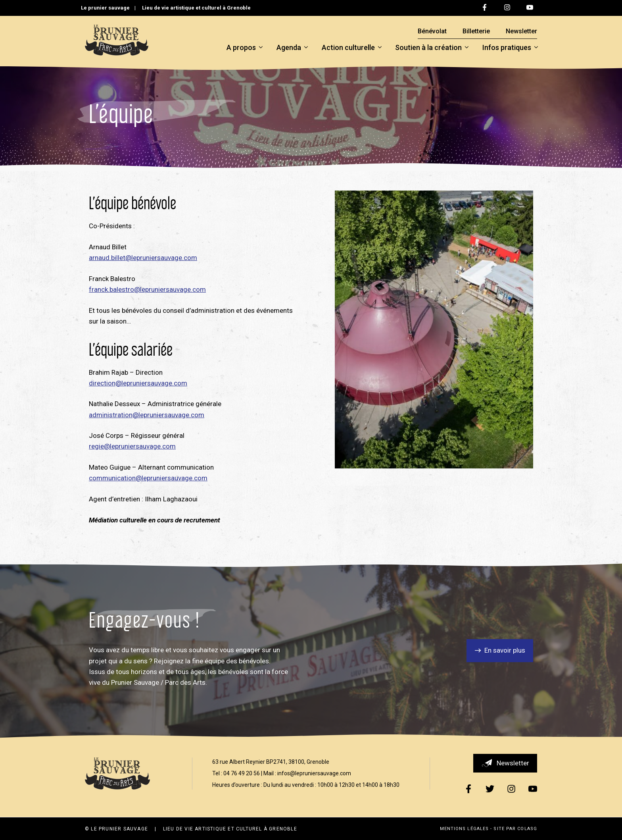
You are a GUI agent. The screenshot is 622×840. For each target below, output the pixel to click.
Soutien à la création (432, 48)
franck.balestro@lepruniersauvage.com (147, 289)
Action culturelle (352, 48)
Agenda (292, 48)
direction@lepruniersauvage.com (138, 383)
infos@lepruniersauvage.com (314, 773)
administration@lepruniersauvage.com (147, 415)
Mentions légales (465, 829)
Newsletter (521, 31)
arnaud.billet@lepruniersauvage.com (143, 258)
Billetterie (476, 31)
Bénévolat (432, 31)
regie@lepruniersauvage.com (132, 446)
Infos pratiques (510, 48)
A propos (245, 48)
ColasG (527, 829)
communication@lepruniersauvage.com (148, 478)
